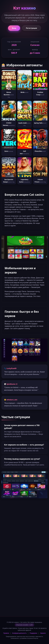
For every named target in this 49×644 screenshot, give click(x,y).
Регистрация (32, 28)
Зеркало (43, 633)
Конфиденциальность (19, 633)
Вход (14, 28)
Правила (6, 633)
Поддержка (33, 633)
